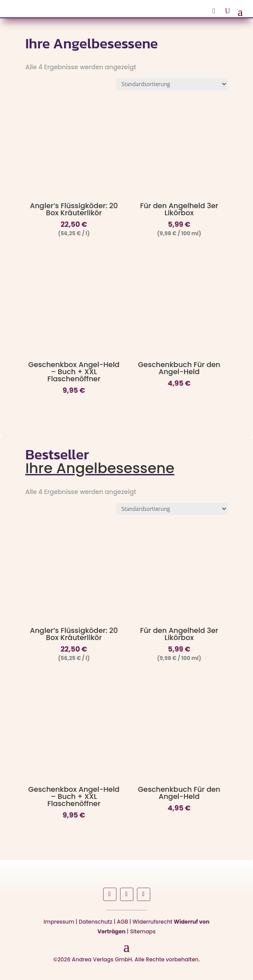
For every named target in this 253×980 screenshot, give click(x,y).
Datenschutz (96, 922)
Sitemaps (143, 931)
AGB (122, 922)
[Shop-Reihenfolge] (172, 84)
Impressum (59, 922)
